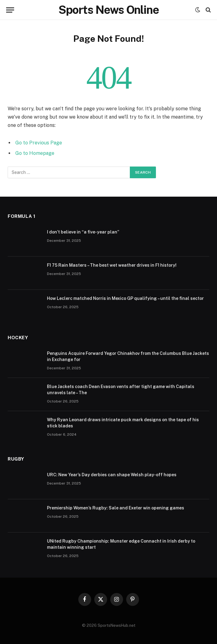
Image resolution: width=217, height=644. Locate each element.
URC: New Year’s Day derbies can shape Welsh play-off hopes (112, 475)
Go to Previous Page (39, 143)
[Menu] (10, 10)
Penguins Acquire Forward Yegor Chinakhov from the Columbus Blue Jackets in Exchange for (128, 356)
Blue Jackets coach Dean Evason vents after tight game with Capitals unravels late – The (121, 390)
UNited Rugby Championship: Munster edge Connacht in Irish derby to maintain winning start (121, 544)
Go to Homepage (35, 153)
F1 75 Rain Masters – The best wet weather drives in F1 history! (112, 265)
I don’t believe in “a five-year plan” (83, 232)
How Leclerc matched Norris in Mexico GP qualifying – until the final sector (125, 298)
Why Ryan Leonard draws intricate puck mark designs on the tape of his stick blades (123, 423)
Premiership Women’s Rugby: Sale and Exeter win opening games (116, 508)
